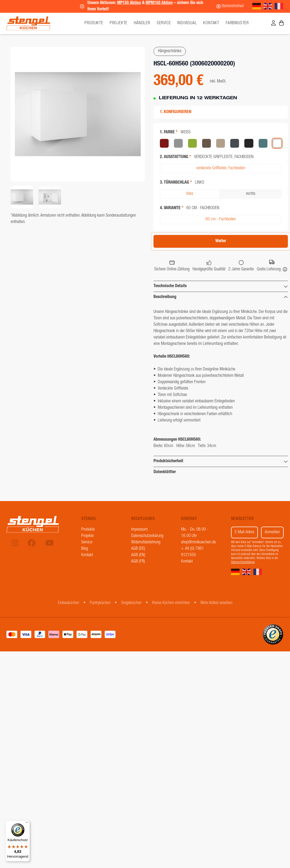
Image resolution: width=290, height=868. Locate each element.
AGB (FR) (138, 562)
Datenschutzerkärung (147, 536)
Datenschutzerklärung (243, 562)
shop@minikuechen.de (199, 543)
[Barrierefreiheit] (230, 6)
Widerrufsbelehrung (146, 543)
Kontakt (211, 23)
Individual (187, 23)
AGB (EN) (138, 555)
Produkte (88, 530)
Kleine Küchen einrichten (171, 603)
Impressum (139, 530)
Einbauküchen (69, 603)
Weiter (221, 241)
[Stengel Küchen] (41, 23)
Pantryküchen (100, 603)
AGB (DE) (138, 549)
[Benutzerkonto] (274, 24)
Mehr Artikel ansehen (216, 603)
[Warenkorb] (282, 24)
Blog (85, 549)
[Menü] (27, 824)
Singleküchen (131, 603)
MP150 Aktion (129, 3)
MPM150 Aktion (159, 3)
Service (164, 23)
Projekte (119, 23)
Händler (142, 23)
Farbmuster (237, 23)
